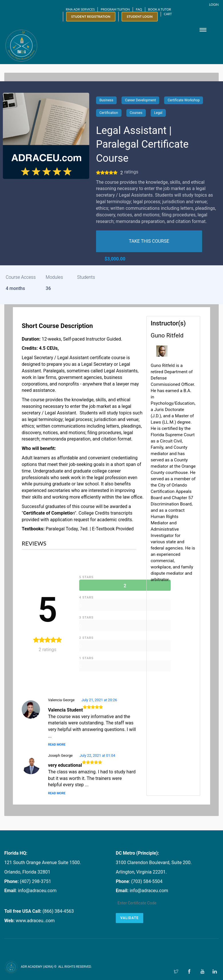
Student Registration (91, 16)
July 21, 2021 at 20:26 (99, 700)
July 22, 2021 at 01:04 (97, 755)
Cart (168, 14)
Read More (57, 745)
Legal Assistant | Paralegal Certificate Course (142, 144)
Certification (109, 113)
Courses (136, 113)
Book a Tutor (160, 9)
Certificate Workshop (184, 100)
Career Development (140, 100)
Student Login (140, 16)
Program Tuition (115, 9)
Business (106, 100)
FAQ (139, 9)
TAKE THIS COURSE (149, 241)
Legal (158, 113)
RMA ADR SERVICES (80, 9)
